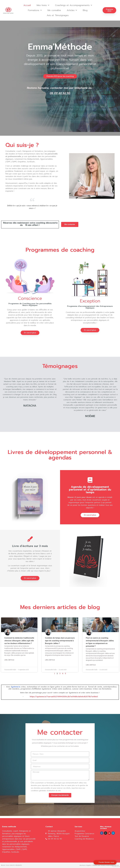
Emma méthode (9, 827)
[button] (109, 10)
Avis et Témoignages (58, 15)
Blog (85, 10)
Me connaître (54, 10)
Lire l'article (9, 660)
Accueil (27, 5)
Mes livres (43, 5)
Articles (72, 10)
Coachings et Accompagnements (74, 5)
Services (78, 827)
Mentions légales (85, 865)
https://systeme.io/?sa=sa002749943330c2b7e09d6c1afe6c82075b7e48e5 (64, 697)
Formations (35, 10)
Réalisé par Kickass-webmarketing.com (106, 865)
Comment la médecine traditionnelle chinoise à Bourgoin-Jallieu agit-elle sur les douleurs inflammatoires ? (19, 641)
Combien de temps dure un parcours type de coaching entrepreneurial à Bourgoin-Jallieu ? (60, 641)
